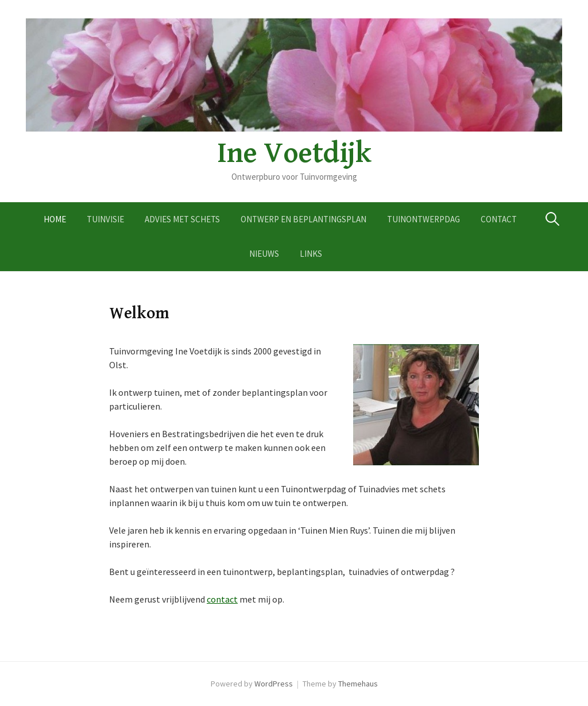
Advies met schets (182, 219)
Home (55, 219)
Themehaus (358, 684)
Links (311, 254)
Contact (499, 219)
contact (222, 599)
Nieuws (264, 254)
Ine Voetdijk (294, 153)
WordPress (274, 684)
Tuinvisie (105, 219)
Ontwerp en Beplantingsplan (303, 219)
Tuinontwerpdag (423, 219)
